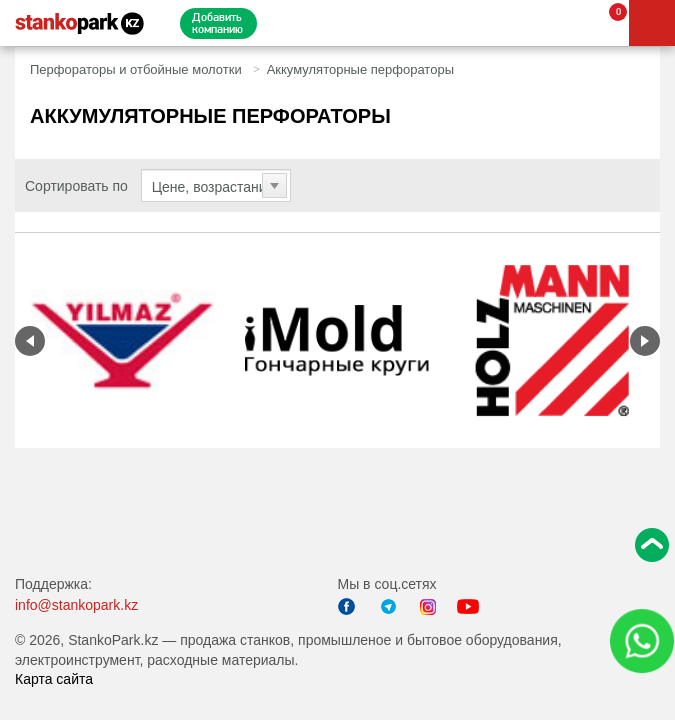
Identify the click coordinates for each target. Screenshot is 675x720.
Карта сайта (54, 679)
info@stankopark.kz (76, 605)
